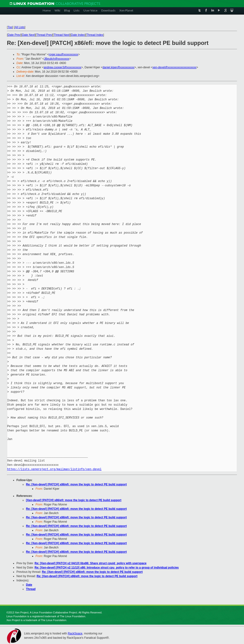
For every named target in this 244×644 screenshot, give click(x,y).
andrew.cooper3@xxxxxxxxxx (62, 67)
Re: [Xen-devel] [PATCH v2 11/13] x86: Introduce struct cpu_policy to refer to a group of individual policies (107, 568)
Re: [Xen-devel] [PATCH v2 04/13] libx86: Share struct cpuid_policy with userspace (91, 563)
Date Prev (14, 35)
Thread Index (95, 35)
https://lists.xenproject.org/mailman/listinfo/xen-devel (54, 469)
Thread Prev (44, 35)
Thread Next (61, 35)
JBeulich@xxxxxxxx (57, 59)
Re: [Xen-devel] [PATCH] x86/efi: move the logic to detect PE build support (76, 484)
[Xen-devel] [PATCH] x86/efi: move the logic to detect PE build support (74, 500)
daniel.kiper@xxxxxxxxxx (118, 67)
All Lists (20, 27)
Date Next (28, 35)
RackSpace (75, 633)
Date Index (78, 35)
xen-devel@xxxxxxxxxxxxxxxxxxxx (174, 67)
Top (10, 27)
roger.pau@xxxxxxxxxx (64, 54)
